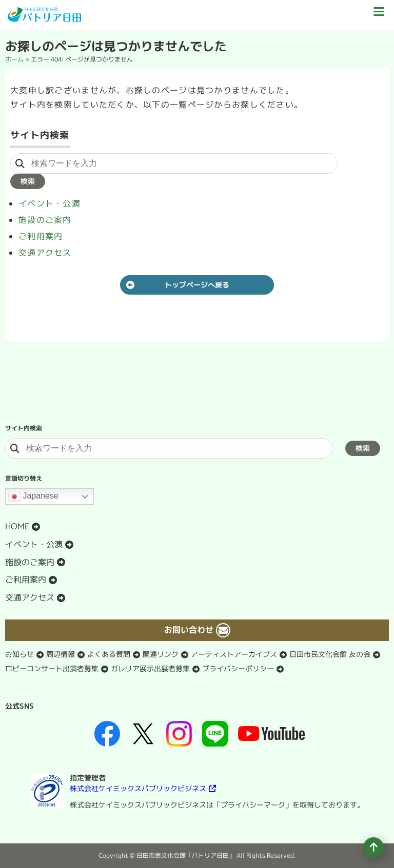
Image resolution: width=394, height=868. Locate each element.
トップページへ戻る (197, 285)
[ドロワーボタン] (379, 15)
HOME (17, 526)
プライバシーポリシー (238, 668)
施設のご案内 (45, 220)
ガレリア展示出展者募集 (150, 668)
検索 (28, 181)
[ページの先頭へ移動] (373, 848)
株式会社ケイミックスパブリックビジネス (138, 788)
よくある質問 (109, 654)
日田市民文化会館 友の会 (330, 654)
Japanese (33, 497)
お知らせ (19, 654)
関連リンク (161, 654)
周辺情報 (61, 654)
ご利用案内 (41, 236)
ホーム (14, 59)
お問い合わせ (189, 630)
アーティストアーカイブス (234, 654)
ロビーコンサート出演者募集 (52, 668)
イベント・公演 (50, 203)
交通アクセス (45, 253)
